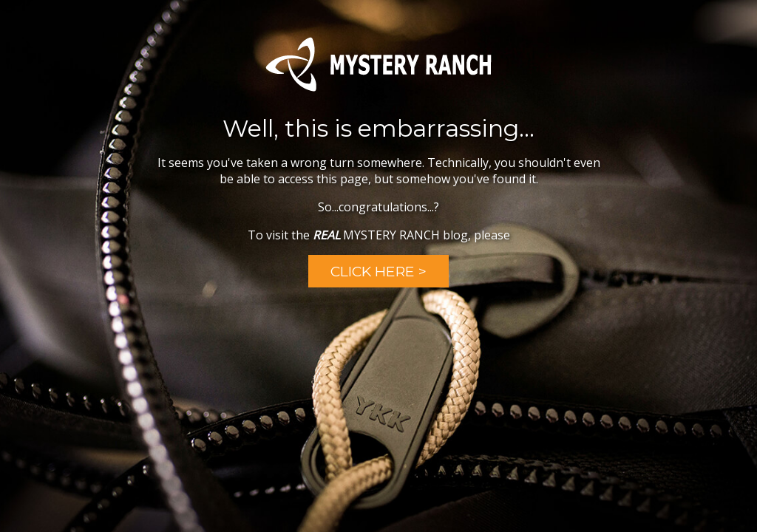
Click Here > (378, 271)
